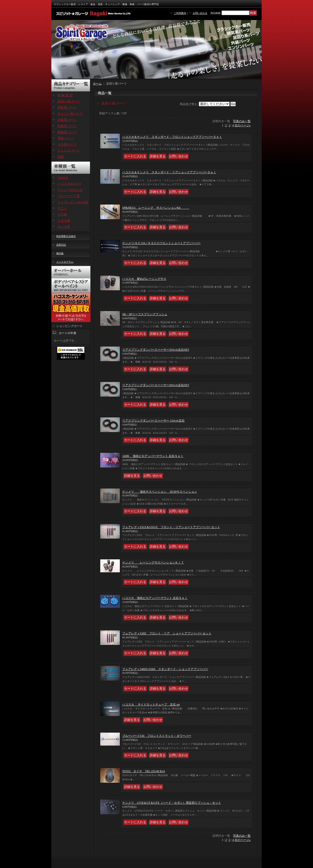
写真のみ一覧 (242, 121)
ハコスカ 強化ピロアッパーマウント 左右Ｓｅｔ (155, 598)
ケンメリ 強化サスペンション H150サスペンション (160, 492)
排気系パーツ (67, 107)
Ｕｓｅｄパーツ (69, 150)
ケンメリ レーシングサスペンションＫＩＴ (153, 563)
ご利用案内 (180, 13)
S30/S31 (63, 178)
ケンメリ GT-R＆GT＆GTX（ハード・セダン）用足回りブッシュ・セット (172, 803)
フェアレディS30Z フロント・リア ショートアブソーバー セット (167, 633)
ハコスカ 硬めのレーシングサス (144, 279)
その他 (62, 214)
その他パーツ (67, 144)
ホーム (97, 84)
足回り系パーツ (69, 101)
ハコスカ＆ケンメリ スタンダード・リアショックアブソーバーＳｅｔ (169, 172)
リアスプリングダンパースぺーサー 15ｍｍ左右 (153, 421)
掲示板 (60, 253)
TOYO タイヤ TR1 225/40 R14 (144, 771)
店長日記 (61, 245)
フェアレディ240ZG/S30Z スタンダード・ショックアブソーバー (165, 669)
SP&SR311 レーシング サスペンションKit (156, 208)
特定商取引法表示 (66, 236)
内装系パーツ (67, 120)
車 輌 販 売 (65, 95)
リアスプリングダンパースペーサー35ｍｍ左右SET (156, 350)
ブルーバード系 (69, 196)
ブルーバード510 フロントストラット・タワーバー (157, 736)
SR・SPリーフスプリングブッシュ (145, 314)
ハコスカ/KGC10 (69, 184)
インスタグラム (65, 262)
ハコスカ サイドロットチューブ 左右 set (151, 705)
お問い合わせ (200, 13)
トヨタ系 (64, 221)
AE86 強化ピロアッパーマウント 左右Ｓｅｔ (153, 456)
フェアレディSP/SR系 (73, 202)
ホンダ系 (64, 227)
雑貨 (61, 157)
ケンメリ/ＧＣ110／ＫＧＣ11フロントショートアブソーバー (161, 243)
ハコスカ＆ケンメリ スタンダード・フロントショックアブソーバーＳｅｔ (172, 137)
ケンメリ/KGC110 (70, 190)
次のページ (243, 125)
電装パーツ (65, 138)
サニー (62, 208)
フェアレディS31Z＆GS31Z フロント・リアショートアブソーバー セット (171, 527)
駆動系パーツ (67, 132)
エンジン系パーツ (70, 114)
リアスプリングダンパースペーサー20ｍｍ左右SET (156, 385)
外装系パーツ (67, 126)
